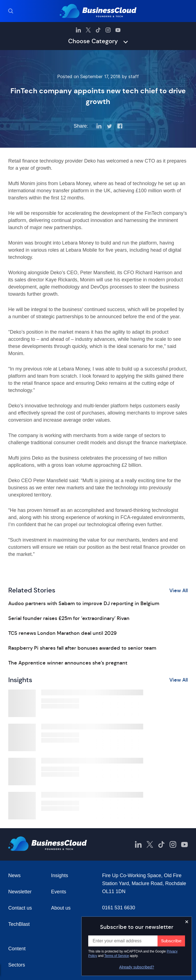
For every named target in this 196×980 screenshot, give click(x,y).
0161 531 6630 (119, 908)
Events (59, 892)
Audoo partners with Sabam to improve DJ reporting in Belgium (84, 603)
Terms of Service (117, 956)
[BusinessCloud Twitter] (88, 30)
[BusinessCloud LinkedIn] (78, 30)
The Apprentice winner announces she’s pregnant (68, 663)
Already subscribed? (137, 967)
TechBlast (19, 924)
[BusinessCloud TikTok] (98, 30)
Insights (60, 875)
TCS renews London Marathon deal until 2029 (62, 633)
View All (179, 591)
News (14, 875)
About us (61, 908)
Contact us (20, 908)
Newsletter (20, 892)
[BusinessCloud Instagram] (108, 30)
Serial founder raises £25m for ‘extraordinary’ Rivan (69, 618)
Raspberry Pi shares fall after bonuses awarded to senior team (82, 648)
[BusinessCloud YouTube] (118, 30)
